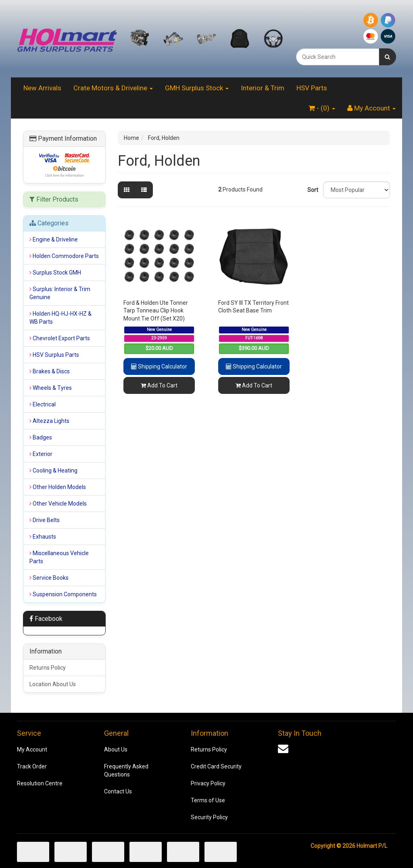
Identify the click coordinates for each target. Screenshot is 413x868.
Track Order (32, 766)
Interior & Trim (263, 88)
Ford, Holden (164, 138)
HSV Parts (312, 88)
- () (322, 108)
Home (131, 138)
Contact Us (118, 791)
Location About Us (53, 684)
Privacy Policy (208, 783)
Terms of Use (208, 800)
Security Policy (209, 817)
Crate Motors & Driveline (113, 88)
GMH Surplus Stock (197, 88)
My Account (32, 749)
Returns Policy (48, 668)
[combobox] (338, 57)
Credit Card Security (216, 766)
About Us (116, 749)
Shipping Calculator (159, 366)
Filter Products (54, 200)
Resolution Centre (40, 783)
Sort (312, 190)
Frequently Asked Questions (126, 770)
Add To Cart (159, 385)
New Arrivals (42, 88)
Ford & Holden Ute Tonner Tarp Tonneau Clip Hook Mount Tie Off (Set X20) (156, 311)
